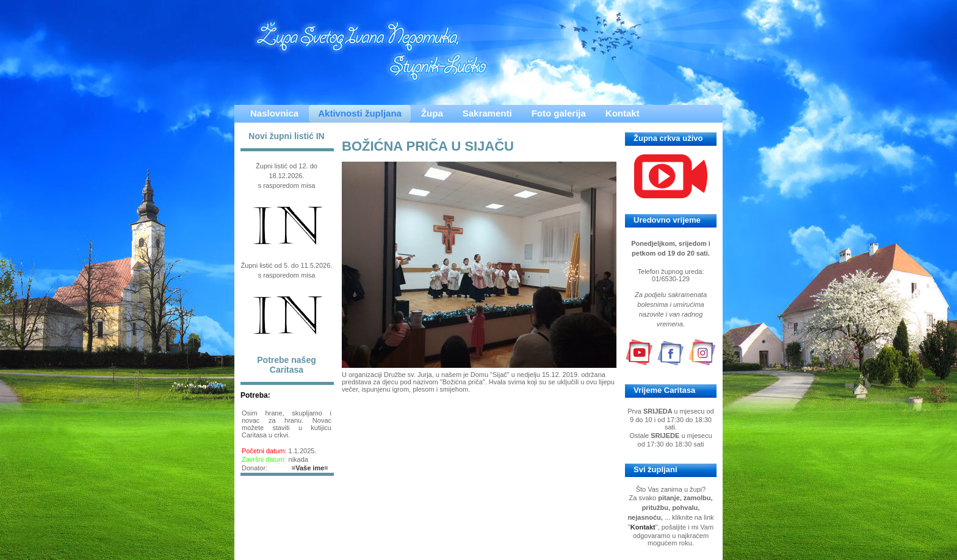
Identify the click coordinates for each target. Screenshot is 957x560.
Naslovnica (274, 113)
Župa (432, 113)
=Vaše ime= (310, 468)
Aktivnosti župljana (360, 113)
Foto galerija (559, 113)
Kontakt (623, 113)
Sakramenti (487, 113)
